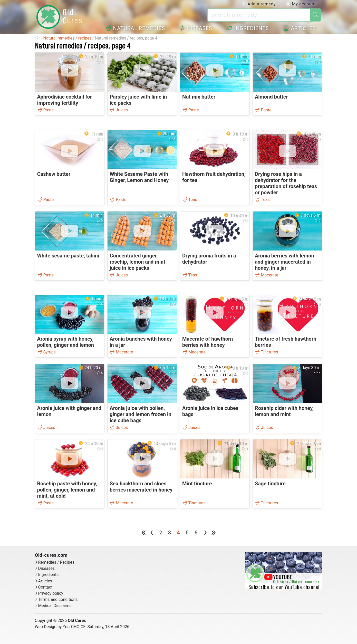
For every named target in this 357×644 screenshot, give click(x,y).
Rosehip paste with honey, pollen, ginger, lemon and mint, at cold (67, 490)
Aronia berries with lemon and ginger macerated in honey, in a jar (284, 262)
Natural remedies (135, 28)
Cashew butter (54, 174)
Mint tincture (197, 484)
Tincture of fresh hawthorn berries (286, 342)
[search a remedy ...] (259, 15)
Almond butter (271, 97)
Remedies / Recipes (56, 562)
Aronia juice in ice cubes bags (210, 411)
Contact (45, 587)
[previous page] (152, 533)
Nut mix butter (199, 97)
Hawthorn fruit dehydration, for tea (214, 177)
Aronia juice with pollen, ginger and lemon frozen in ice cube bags (140, 414)
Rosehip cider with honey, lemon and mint (284, 411)
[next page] (205, 533)
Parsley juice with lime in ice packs (138, 100)
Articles (300, 28)
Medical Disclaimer (56, 606)
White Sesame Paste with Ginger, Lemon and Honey (139, 177)
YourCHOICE (74, 627)
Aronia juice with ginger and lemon (69, 411)
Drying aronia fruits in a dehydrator (209, 259)
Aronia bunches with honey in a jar (141, 342)
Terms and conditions (58, 599)
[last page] (213, 533)
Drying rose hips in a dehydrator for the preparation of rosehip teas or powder (286, 183)
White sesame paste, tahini (68, 256)
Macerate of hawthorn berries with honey (208, 342)
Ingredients (248, 28)
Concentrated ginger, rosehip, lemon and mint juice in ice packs (137, 262)
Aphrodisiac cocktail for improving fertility (65, 100)
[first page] (144, 533)
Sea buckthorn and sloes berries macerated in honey (141, 487)
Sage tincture (270, 484)
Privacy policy (51, 593)
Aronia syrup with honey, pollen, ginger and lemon (66, 342)
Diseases (196, 28)
